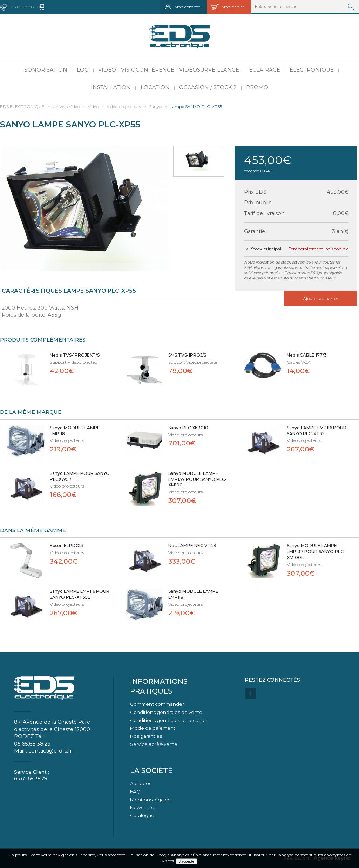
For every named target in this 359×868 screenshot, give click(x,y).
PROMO (257, 87)
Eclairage (265, 70)
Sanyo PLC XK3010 (188, 428)
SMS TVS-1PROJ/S (187, 355)
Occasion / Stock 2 (208, 87)
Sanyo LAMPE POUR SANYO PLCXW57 (80, 476)
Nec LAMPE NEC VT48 (192, 546)
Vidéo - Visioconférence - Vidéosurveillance (169, 70)
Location (155, 87)
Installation (111, 87)
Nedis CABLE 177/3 (307, 355)
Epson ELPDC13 (66, 546)
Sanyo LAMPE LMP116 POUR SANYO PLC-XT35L (317, 431)
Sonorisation (46, 70)
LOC (83, 70)
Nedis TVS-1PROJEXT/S (75, 355)
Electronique (312, 70)
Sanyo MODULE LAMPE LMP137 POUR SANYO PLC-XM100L (198, 479)
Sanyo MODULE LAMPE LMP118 (75, 431)
